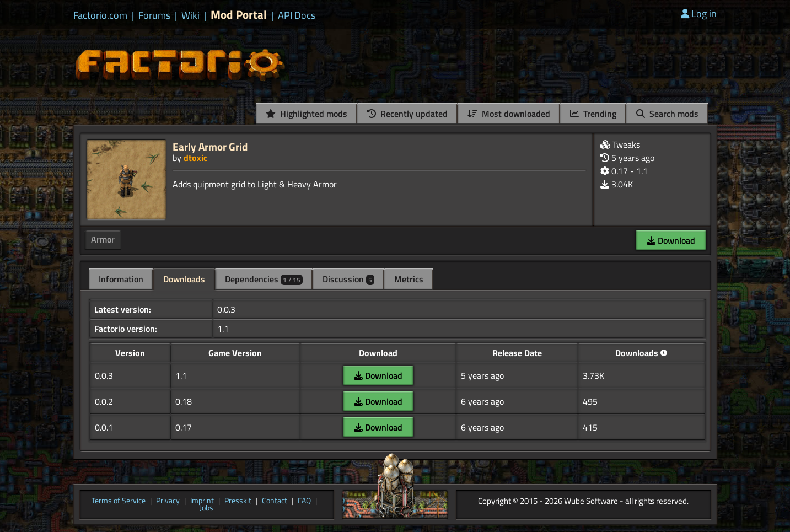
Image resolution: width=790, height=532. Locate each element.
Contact (275, 501)
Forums (154, 15)
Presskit (238, 501)
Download (671, 240)
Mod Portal (239, 15)
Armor (103, 239)
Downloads (184, 279)
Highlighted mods (307, 114)
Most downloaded (509, 114)
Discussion (348, 279)
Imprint (202, 501)
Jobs (206, 508)
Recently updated (407, 114)
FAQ (304, 501)
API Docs (297, 15)
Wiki (190, 15)
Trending (593, 114)
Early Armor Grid (210, 146)
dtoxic (195, 158)
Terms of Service (119, 501)
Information (121, 279)
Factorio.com (100, 15)
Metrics (409, 279)
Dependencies (264, 279)
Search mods (667, 114)
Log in (699, 14)
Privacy (168, 501)
